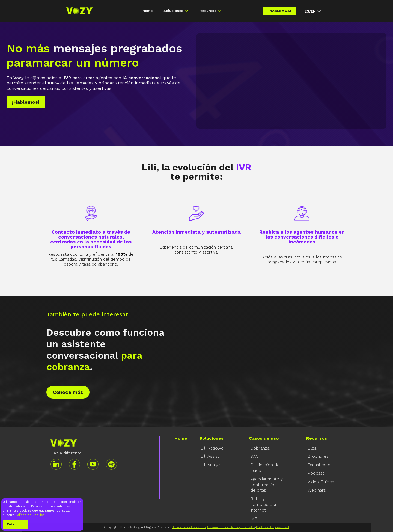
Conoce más (68, 392)
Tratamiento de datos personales (231, 527)
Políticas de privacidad (273, 527)
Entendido (15, 524)
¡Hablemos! (280, 11)
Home (148, 11)
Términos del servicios (189, 527)
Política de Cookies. (30, 515)
